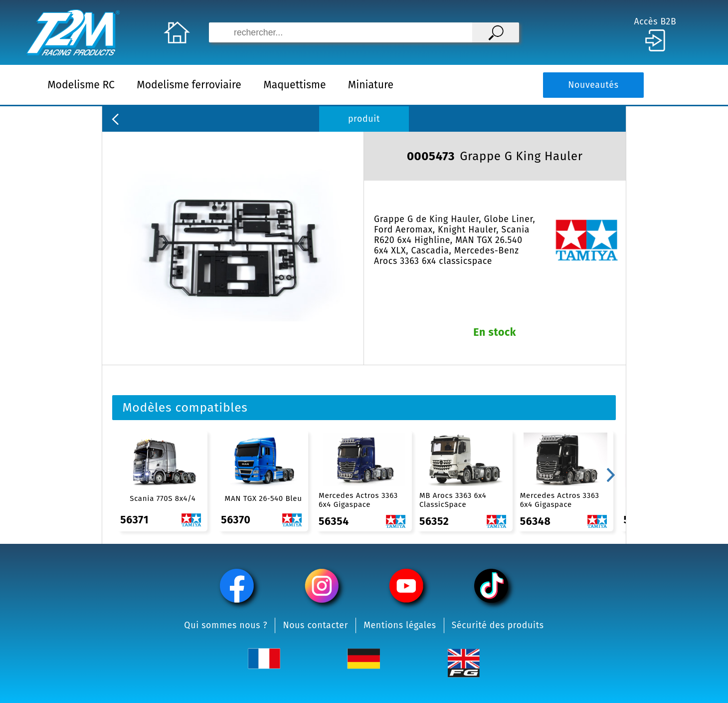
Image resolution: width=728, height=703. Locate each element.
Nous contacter (315, 625)
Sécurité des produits (498, 625)
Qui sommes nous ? (226, 625)
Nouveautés (593, 85)
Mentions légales (400, 625)
